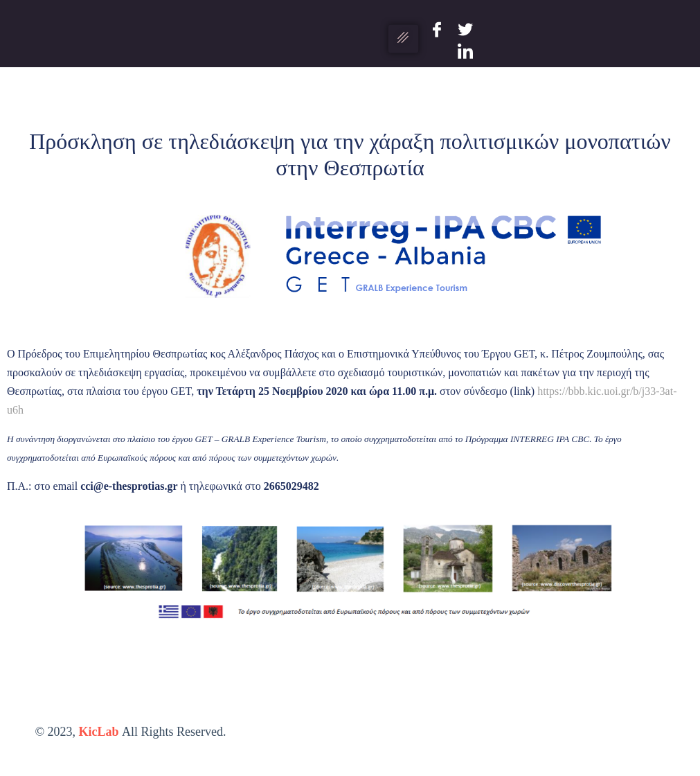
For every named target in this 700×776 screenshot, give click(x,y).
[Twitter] (466, 28)
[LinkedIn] (466, 50)
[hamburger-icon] (403, 39)
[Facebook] (437, 28)
